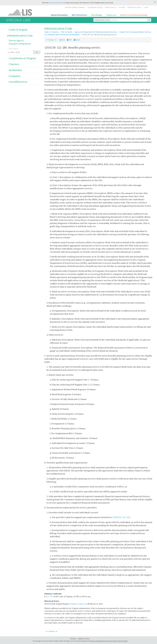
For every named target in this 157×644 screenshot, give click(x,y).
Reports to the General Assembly (134, 15)
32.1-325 (49, 596)
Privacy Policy (111, 7)
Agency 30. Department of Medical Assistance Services (96, 32)
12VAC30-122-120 (121, 517)
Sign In (126, 641)
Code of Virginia (18, 30)
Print (62, 40)
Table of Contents (51, 32)
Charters (14, 64)
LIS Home (73, 639)
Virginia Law (111, 15)
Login (146, 7)
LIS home (122, 7)
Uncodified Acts (18, 82)
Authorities (15, 70)
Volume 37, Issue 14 (78, 604)
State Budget (97, 15)
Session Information (59, 15)
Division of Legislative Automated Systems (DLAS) (107, 641)
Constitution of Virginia (22, 58)
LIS (21, 12)
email (77, 40)
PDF (69, 40)
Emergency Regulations (20, 44)
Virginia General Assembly (75, 7)
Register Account (134, 7)
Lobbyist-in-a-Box (84, 639)
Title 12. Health (67, 32)
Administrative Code (102, 20)
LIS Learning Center (56, 3)
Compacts (15, 76)
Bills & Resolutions (79, 15)
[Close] (155, 2)
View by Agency (16, 40)
